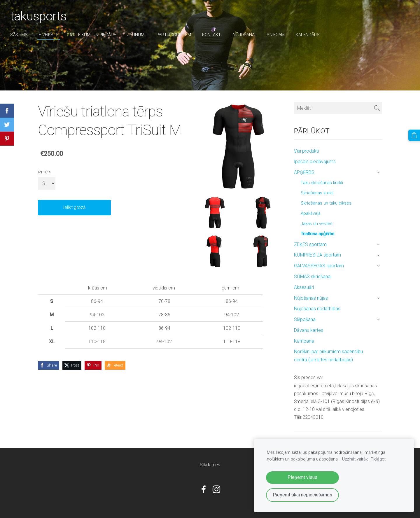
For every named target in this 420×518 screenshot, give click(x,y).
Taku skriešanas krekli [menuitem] (322, 183)
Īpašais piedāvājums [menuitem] (315, 162)
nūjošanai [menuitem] (246, 35)
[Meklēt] (338, 108)
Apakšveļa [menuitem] (311, 213)
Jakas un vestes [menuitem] (317, 224)
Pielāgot (378, 459)
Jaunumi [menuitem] (138, 35)
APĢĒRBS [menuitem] (304, 172)
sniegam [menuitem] (277, 35)
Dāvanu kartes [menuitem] (309, 330)
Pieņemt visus (302, 477)
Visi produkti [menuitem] (306, 151)
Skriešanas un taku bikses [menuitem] (326, 203)
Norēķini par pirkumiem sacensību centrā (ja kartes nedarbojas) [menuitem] (328, 355)
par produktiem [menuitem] (175, 35)
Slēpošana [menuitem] (305, 319)
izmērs (45, 172)
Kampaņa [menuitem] (304, 341)
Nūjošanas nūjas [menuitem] (311, 298)
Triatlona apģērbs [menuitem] (317, 234)
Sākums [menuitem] (20, 35)
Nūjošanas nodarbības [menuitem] (317, 309)
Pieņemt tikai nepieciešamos (302, 495)
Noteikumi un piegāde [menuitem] (94, 35)
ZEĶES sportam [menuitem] (310, 244)
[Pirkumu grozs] (414, 135)
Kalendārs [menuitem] (309, 35)
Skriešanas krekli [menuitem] (317, 193)
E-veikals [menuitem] (50, 35)
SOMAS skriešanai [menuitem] (313, 277)
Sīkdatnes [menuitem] (210, 465)
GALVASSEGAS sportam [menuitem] (319, 266)
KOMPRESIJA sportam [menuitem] (317, 255)
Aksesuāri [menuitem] (304, 287)
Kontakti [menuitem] (213, 35)
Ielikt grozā (74, 207)
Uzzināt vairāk (355, 459)
